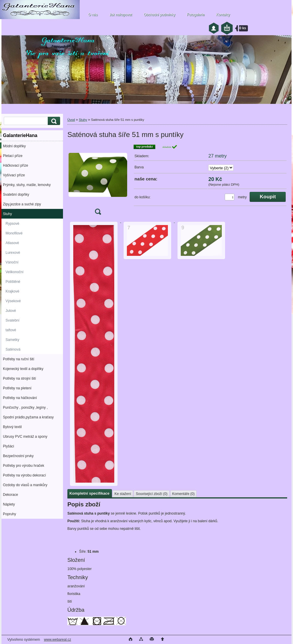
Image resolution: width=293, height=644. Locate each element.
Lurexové (13, 253)
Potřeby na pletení (17, 388)
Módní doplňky (14, 146)
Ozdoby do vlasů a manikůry (25, 485)
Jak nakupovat (121, 15)
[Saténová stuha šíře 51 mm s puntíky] (98, 181)
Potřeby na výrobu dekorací (24, 475)
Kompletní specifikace (90, 493)
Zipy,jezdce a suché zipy (22, 204)
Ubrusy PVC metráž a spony (25, 437)
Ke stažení (123, 494)
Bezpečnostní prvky (18, 456)
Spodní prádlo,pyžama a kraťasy (28, 417)
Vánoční (12, 262)
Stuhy (7, 214)
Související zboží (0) (151, 494)
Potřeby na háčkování (20, 398)
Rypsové (12, 224)
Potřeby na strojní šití (19, 378)
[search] (53, 121)
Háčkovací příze (16, 165)
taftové (11, 330)
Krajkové (12, 291)
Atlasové (12, 243)
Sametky (12, 340)
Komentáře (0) (184, 494)
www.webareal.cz (58, 640)
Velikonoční (15, 272)
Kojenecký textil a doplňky (23, 369)
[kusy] (230, 197)
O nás (93, 15)
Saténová (13, 349)
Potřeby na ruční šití (19, 359)
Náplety (9, 504)
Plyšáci (8, 446)
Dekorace (10, 495)
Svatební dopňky (16, 195)
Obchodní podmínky (159, 15)
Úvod (71, 120)
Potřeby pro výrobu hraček (24, 466)
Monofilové (14, 233)
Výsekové (13, 301)
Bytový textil (12, 427)
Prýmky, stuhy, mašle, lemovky (27, 185)
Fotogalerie (196, 15)
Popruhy (10, 514)
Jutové (11, 311)
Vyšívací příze (14, 175)
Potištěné (13, 282)
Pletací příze (13, 156)
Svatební (12, 320)
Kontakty (223, 15)
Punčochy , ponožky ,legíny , (25, 408)
